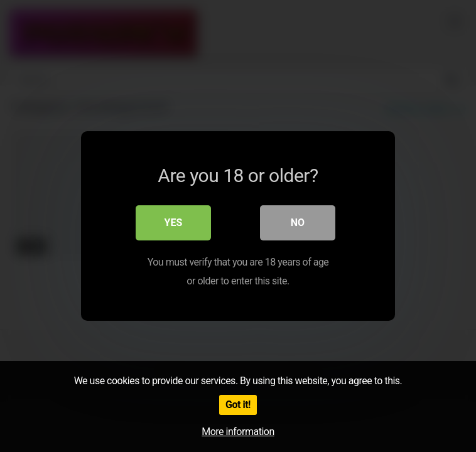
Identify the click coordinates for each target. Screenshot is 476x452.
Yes (174, 223)
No (298, 223)
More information (238, 432)
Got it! (238, 405)
